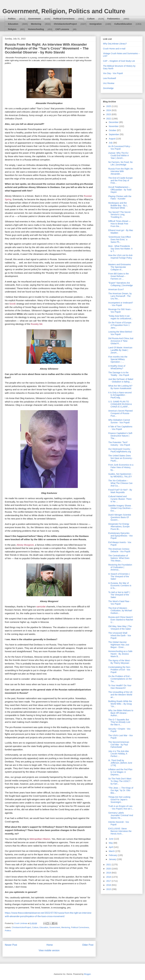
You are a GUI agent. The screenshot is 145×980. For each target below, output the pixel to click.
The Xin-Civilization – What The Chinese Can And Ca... (120, 483)
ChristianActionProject (65, 24)
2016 (109, 885)
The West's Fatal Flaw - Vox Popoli (119, 603)
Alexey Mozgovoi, (26, 545)
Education (13, 24)
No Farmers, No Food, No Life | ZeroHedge (120, 163)
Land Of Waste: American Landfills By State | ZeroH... (120, 350)
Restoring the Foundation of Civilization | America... (120, 567)
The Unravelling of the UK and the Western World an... (120, 695)
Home (50, 945)
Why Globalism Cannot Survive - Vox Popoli (119, 421)
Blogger (87, 974)
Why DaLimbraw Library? (115, 44)
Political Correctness (64, 19)
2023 (109, 114)
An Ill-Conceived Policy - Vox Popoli (120, 148)
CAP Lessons (62, 29)
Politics (12, 19)
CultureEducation (123, 24)
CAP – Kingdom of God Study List (119, 61)
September (114, 134)
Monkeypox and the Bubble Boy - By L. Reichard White (118, 205)
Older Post (88, 945)
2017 (109, 881)
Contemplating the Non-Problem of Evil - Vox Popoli (119, 670)
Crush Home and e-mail (114, 49)
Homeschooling (36, 29)
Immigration (96, 24)
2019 (109, 873)
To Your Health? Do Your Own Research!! (120, 687)
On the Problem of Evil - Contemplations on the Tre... (120, 679)
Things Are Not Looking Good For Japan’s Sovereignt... (119, 800)
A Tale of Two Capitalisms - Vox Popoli (120, 428)
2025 (109, 106)
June (111, 839)
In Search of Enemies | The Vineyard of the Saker (119, 576)
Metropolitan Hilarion (40, 839)
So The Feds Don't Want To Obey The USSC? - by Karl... (120, 781)
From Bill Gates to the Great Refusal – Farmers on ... (118, 276)
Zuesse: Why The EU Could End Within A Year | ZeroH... (118, 155)
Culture (91, 19)
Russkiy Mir (37, 324)
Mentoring (36, 24)
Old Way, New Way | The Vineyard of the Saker (120, 628)
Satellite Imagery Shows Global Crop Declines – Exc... (120, 508)
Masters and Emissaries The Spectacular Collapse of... (120, 267)
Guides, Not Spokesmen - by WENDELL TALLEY (120, 475)
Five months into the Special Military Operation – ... (118, 359)
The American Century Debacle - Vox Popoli (119, 550)
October (113, 130)
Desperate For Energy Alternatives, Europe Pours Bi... (119, 526)
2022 (109, 119)
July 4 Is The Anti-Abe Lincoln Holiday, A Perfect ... (119, 754)
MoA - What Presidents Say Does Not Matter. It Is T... (120, 249)
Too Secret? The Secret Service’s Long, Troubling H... (119, 215)
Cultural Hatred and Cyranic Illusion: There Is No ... (120, 499)
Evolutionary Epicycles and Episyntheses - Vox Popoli (120, 536)
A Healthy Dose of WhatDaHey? (117, 367)
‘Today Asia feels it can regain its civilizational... (121, 317)
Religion (12, 29)
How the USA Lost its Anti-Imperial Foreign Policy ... (121, 258)
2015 (109, 889)
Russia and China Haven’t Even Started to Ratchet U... (121, 620)
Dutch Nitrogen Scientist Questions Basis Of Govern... (120, 517)
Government (34, 19)
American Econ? (116, 289)
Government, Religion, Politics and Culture (64, 11)
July (111, 143)
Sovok (13, 304)
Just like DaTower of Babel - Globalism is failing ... (121, 380)
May (111, 843)
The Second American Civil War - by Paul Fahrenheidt (119, 745)
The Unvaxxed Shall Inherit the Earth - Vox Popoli (120, 635)
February (113, 855)
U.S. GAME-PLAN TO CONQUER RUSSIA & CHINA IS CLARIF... (120, 404)
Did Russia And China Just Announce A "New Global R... (121, 341)
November (114, 126)
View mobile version (49, 950)
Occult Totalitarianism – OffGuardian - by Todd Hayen (120, 190)
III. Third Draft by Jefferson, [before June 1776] (120, 763)
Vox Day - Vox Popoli (113, 73)
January (113, 859)
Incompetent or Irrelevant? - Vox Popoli (121, 304)
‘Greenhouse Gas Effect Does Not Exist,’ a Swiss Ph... (120, 239)
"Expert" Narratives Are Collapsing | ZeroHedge (121, 284)
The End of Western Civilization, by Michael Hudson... (120, 611)
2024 (109, 110)
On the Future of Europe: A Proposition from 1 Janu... (120, 325)
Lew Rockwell (110, 78)
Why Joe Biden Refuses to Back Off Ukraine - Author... (121, 713)
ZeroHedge (108, 88)
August (112, 139)
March (112, 851)
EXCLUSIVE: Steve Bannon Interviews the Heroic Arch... (120, 831)
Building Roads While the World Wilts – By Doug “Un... (120, 704)
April (111, 847)
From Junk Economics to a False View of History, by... (121, 467)
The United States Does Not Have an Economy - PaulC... (121, 458)
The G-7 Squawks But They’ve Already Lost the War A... (119, 722)
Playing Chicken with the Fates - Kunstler (120, 198)
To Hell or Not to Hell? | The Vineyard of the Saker (119, 595)
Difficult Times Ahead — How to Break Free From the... (119, 224)
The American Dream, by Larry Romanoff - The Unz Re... (120, 296)
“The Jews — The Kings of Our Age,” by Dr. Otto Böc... (121, 790)
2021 (109, 865)
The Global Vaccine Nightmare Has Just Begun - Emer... (119, 645)
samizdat (41, 606)
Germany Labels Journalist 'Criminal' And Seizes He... (121, 815)
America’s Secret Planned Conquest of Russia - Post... (120, 413)
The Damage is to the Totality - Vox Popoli (119, 374)
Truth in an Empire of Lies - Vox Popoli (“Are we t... (121, 807)
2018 (109, 877)
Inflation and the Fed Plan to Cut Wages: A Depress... (120, 772)
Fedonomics (113, 19)
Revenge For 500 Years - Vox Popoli (120, 311)
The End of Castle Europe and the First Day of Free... (120, 180)
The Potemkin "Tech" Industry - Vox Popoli (119, 444)
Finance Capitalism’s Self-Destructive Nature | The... (121, 436)
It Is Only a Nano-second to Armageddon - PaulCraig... (120, 395)
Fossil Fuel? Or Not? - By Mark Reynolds (120, 491)
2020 (109, 869)
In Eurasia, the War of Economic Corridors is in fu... (120, 586)
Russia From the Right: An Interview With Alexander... (121, 171)
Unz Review (109, 83)
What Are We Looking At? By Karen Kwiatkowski (120, 387)
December (114, 122)
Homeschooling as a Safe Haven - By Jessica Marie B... (120, 654)
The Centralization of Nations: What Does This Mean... (119, 558)
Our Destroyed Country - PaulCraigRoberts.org (120, 450)
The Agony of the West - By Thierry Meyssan (120, 662)
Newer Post (11, 945)
